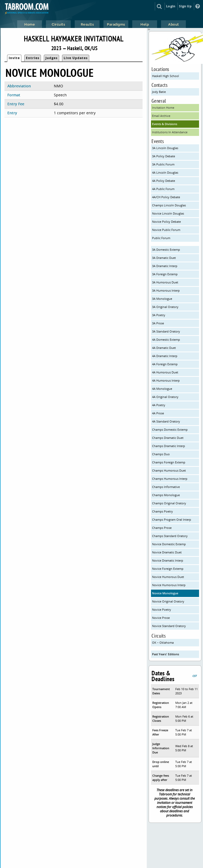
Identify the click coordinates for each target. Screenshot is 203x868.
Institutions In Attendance (170, 132)
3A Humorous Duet (165, 282)
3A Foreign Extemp (165, 274)
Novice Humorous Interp (169, 585)
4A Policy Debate (164, 181)
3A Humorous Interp (166, 290)
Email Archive (161, 116)
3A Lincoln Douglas (165, 148)
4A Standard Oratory (166, 421)
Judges (51, 58)
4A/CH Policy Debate (166, 197)
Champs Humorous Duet (169, 470)
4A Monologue (162, 389)
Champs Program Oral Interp (172, 520)
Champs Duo (161, 454)
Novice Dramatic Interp (168, 560)
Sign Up (185, 6)
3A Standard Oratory (166, 331)
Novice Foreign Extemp (168, 569)
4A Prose (158, 413)
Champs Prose (162, 528)
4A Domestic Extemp (166, 340)
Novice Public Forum (166, 230)
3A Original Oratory (165, 307)
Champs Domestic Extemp (170, 430)
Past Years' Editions (166, 654)
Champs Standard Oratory (170, 536)
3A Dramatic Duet (164, 258)
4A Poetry (159, 405)
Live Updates (76, 58)
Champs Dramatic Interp (169, 446)
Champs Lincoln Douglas (169, 205)
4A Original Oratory (165, 397)
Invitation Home (163, 108)
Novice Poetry (162, 610)
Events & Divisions (165, 124)
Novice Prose (161, 618)
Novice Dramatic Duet (167, 552)
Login (171, 6)
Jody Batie (159, 92)
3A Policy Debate (164, 156)
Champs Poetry (162, 511)
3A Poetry (159, 315)
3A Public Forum (163, 164)
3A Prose (158, 323)
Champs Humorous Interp (170, 479)
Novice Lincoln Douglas (168, 213)
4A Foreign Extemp (165, 364)
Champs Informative (166, 487)
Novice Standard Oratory (169, 626)
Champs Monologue (166, 495)
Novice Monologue (165, 593)
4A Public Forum (163, 189)
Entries (33, 58)
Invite (14, 58)
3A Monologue (162, 299)
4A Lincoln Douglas (165, 172)
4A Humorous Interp (166, 380)
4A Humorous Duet (165, 372)
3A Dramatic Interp (165, 266)
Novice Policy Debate (166, 222)
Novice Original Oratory (168, 601)
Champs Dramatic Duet (168, 438)
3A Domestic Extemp (166, 250)
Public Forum (161, 238)
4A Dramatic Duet (164, 348)
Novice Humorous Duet (168, 577)
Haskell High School (166, 76)
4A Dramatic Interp (165, 356)
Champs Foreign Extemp (169, 462)
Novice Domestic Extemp (169, 544)
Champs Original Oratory (169, 503)
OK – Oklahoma (163, 642)
